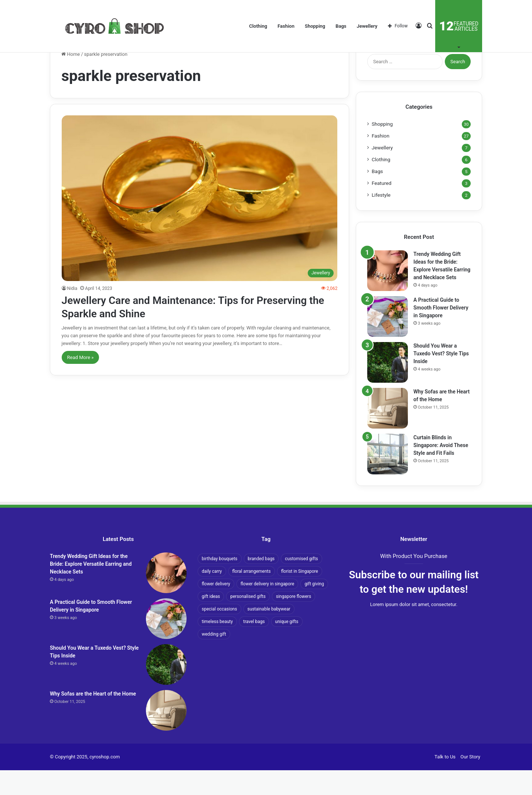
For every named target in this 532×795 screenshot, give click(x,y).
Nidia (72, 313)
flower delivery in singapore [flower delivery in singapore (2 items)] (267, 609)
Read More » (81, 382)
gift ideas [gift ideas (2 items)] (211, 621)
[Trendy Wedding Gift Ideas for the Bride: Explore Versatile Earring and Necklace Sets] (388, 295)
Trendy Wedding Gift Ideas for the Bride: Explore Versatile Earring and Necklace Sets (91, 589)
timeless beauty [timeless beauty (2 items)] (217, 646)
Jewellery (367, 26)
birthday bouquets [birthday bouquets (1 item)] (220, 583)
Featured (381, 208)
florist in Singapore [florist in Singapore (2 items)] (300, 596)
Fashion (286, 26)
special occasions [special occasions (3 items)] (219, 634)
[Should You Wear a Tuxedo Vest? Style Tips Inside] (388, 387)
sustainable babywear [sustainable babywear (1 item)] (269, 634)
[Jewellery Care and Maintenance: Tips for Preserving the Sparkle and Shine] (200, 223)
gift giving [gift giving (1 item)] (314, 609)
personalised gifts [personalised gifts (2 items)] (248, 621)
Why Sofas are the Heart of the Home (93, 718)
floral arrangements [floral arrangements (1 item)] (252, 596)
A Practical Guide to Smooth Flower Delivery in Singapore (441, 332)
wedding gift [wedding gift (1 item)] (214, 659)
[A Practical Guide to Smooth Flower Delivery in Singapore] (388, 341)
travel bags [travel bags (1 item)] (254, 646)
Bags (341, 26)
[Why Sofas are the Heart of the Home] (388, 433)
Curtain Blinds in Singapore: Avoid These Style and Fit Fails (441, 470)
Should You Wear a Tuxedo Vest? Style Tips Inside (441, 378)
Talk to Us (445, 782)
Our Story (470, 782)
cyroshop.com (105, 782)
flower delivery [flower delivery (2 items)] (216, 609)
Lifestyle (381, 220)
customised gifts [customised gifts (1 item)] (301, 583)
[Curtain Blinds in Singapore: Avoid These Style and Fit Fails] (388, 479)
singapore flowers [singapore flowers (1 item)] (294, 621)
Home (71, 79)
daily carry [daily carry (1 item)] (212, 596)
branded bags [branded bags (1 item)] (261, 583)
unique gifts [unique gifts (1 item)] (287, 646)
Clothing (258, 26)
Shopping (315, 26)
